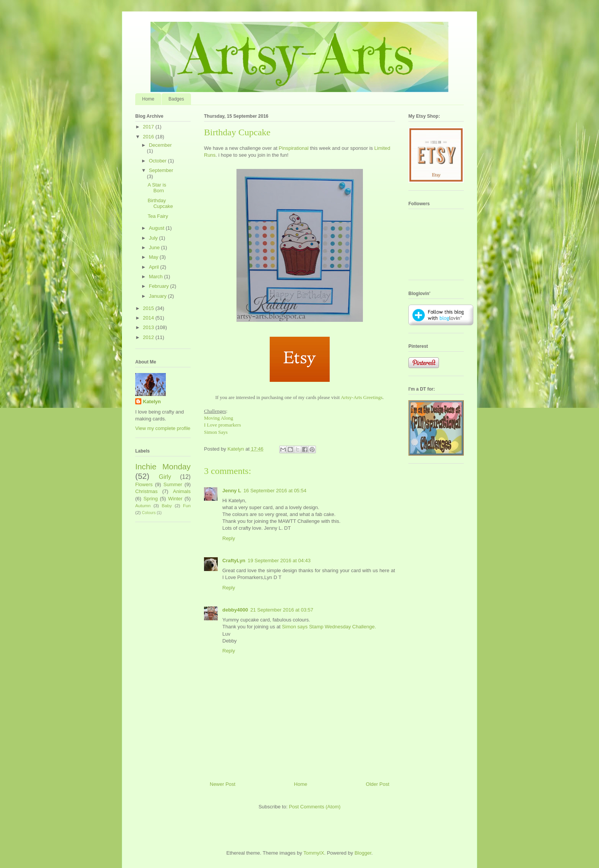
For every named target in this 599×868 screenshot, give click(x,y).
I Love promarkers (223, 425)
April (155, 267)
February (160, 286)
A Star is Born (157, 188)
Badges (176, 99)
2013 (149, 327)
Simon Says (216, 432)
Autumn (143, 505)
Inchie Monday (163, 466)
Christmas (147, 491)
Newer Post (223, 784)
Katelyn (152, 402)
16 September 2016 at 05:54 (275, 491)
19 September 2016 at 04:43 (279, 561)
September (161, 170)
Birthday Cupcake (160, 204)
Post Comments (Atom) (315, 807)
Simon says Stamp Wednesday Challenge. (329, 627)
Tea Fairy (158, 216)
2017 (149, 127)
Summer (173, 484)
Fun (187, 505)
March (157, 277)
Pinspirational (294, 148)
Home (148, 99)
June (155, 247)
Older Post (378, 784)
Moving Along (219, 418)
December (160, 145)
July (154, 238)
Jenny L (232, 491)
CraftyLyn (234, 561)
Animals (182, 491)
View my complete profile (163, 428)
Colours (149, 513)
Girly (165, 477)
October (159, 161)
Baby (167, 505)
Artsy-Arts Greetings (362, 397)
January (159, 296)
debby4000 (235, 610)
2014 (149, 318)
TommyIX (314, 853)
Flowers (144, 484)
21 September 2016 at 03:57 (282, 610)
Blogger (363, 853)
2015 (149, 308)
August (157, 228)
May (154, 257)
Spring (151, 499)
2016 (149, 137)
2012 (149, 337)
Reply (229, 538)
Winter (175, 499)
